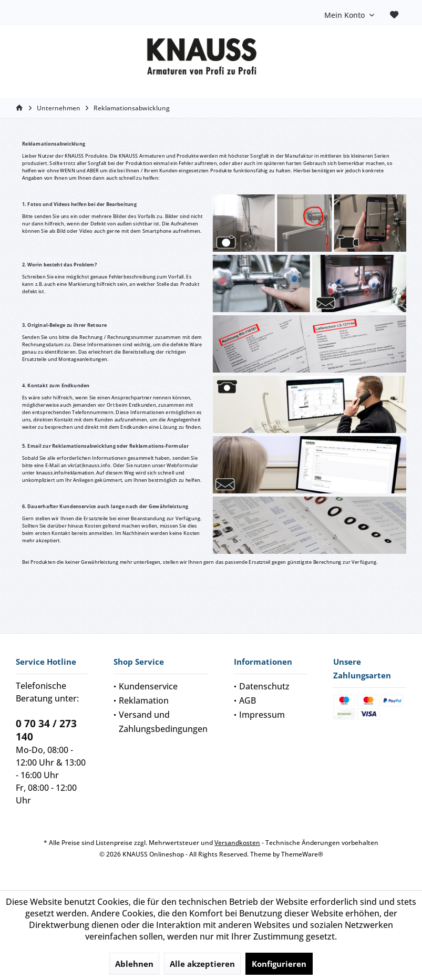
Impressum (262, 715)
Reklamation (144, 700)
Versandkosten (237, 843)
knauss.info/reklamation (65, 473)
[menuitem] (394, 15)
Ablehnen (134, 964)
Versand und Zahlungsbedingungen (163, 722)
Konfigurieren (279, 964)
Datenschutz (264, 686)
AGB (248, 700)
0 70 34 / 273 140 (46, 730)
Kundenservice (148, 686)
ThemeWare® (302, 854)
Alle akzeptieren (202, 964)
